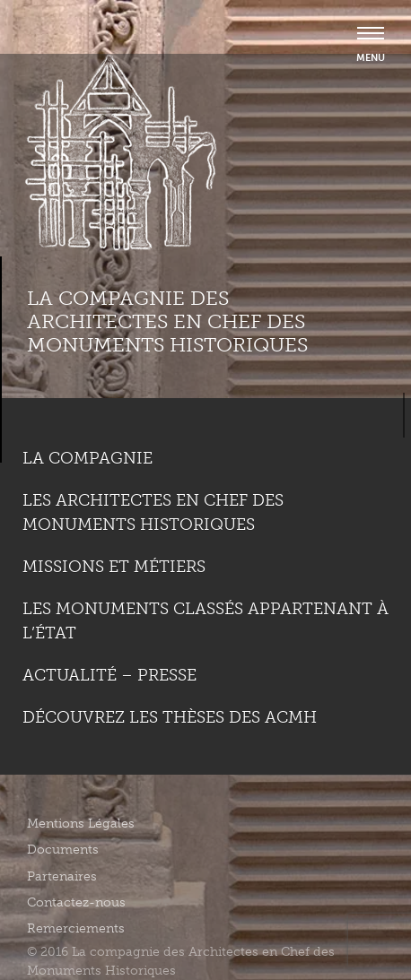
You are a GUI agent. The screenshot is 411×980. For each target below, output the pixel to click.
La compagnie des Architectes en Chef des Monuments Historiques (167, 322)
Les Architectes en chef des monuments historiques (153, 512)
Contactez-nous (76, 902)
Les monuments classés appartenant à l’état (205, 621)
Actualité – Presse (109, 675)
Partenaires (62, 876)
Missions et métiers (114, 567)
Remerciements (76, 928)
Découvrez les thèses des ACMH (170, 717)
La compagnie (87, 458)
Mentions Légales (81, 824)
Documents (63, 850)
